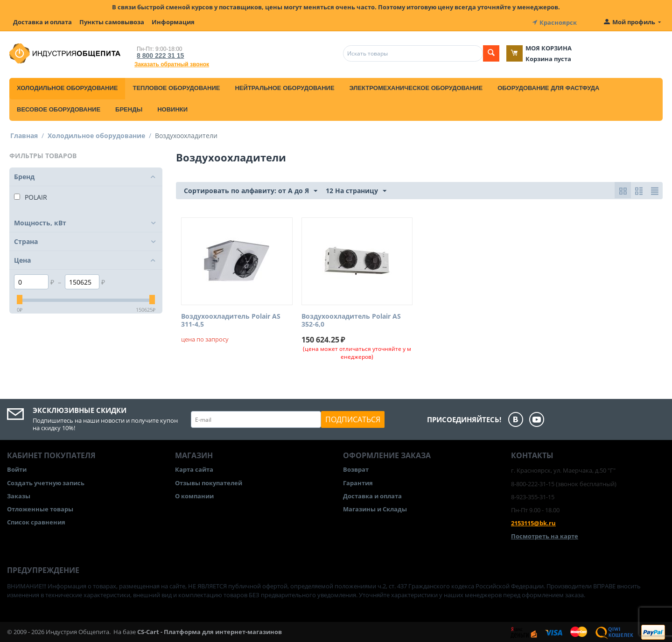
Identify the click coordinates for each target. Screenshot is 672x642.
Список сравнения (36, 521)
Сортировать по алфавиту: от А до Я (251, 190)
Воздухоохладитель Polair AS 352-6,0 (351, 320)
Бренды (129, 108)
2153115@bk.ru (533, 522)
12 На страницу (356, 190)
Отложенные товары (40, 508)
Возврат (356, 469)
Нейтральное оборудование (284, 87)
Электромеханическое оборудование (416, 87)
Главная (24, 135)
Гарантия (358, 482)
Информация (173, 22)
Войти (17, 469)
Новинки (172, 108)
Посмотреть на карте (545, 536)
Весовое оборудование (59, 108)
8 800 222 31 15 (159, 54)
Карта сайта (194, 469)
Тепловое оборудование (176, 87)
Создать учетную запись (46, 482)
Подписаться (353, 419)
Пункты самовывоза (112, 22)
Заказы (19, 495)
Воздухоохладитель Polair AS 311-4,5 (231, 320)
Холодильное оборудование (67, 87)
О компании (194, 495)
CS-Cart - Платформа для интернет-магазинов (210, 631)
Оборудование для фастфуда (548, 87)
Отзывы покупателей (209, 482)
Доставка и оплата (42, 22)
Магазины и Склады (375, 508)
